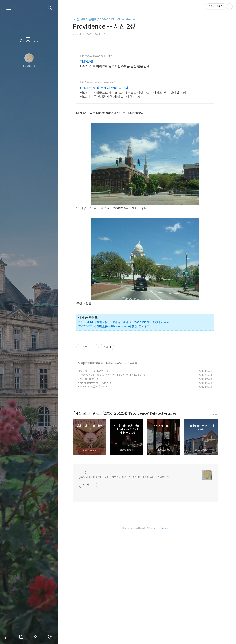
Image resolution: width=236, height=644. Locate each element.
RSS (36, 637)
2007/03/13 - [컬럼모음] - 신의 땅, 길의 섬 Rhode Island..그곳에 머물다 (124, 383)
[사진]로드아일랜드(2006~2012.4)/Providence (104, 19)
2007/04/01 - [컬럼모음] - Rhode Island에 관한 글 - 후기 (114, 387)
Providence (114, 475)
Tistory (164, 639)
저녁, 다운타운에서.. (87, 490)
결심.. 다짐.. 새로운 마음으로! (91, 482)
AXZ (144, 639)
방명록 (22, 637)
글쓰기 (8, 637)
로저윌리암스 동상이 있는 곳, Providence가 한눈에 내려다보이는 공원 (110, 486)
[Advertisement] (145, 83)
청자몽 (29, 40)
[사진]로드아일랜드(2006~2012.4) (93, 475)
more (215, 526)
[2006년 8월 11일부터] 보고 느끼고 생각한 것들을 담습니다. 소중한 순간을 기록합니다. (124, 589)
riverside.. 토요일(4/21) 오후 (91, 498)
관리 (51, 637)
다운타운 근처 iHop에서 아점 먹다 (94, 494)
